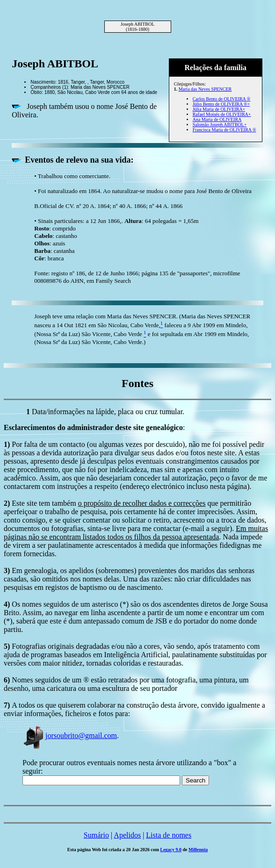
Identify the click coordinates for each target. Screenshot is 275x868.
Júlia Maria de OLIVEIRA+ (219, 109)
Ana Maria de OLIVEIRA (217, 119)
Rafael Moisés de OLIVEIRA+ (222, 114)
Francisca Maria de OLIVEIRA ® (224, 130)
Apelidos (127, 835)
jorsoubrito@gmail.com (70, 735)
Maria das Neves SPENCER (205, 89)
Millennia (198, 850)
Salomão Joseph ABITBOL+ (220, 125)
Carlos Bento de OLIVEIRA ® (222, 99)
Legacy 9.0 (171, 850)
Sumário (96, 835)
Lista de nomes (169, 835)
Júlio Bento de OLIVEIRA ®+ (221, 104)
